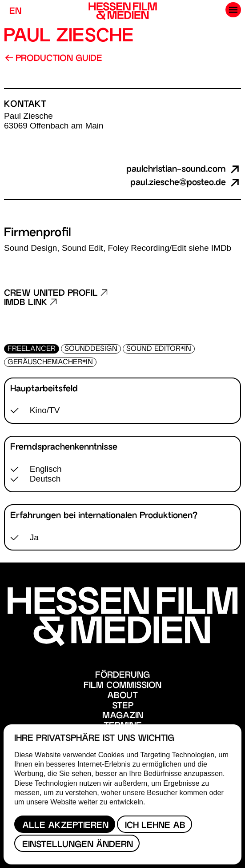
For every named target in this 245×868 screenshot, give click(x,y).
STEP (123, 706)
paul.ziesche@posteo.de (186, 183)
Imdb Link (30, 303)
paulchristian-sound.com (184, 170)
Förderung (122, 676)
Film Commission (122, 686)
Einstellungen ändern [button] (78, 845)
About (122, 696)
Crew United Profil (56, 294)
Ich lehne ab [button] (155, 826)
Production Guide (54, 59)
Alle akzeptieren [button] (65, 826)
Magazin (123, 716)
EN (15, 12)
